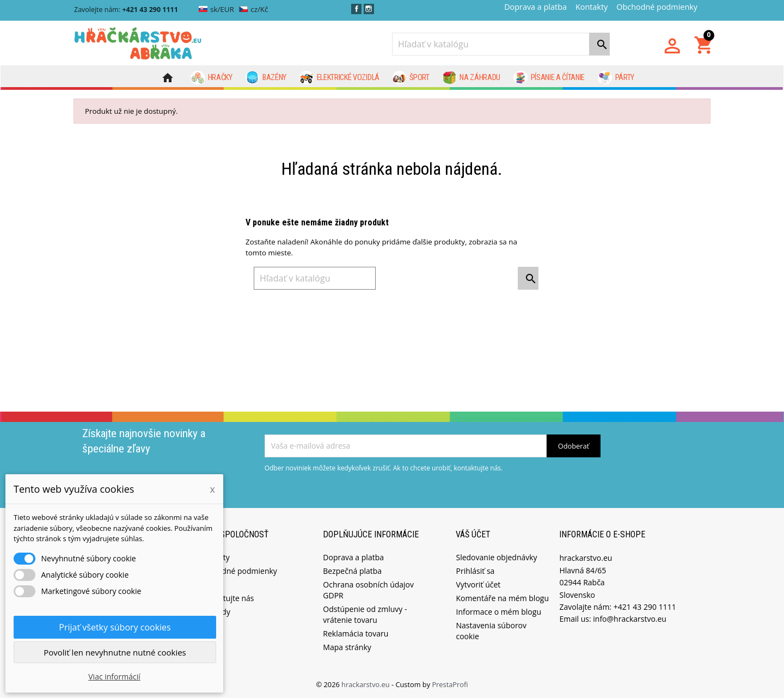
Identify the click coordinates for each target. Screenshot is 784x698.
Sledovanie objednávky (496, 557)
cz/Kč (253, 9)
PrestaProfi (450, 684)
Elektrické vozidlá (339, 78)
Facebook (356, 9)
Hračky (212, 78)
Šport (411, 78)
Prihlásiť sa (475, 570)
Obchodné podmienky (657, 7)
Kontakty (592, 7)
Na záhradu (471, 78)
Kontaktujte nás (226, 598)
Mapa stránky (347, 647)
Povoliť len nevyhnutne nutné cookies (115, 652)
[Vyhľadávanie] (501, 44)
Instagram (369, 9)
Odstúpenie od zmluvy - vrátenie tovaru (365, 614)
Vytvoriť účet (478, 584)
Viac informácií (114, 676)
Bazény (266, 78)
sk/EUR (216, 9)
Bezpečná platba (352, 570)
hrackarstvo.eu (366, 684)
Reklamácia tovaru (356, 633)
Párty (616, 78)
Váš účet (473, 533)
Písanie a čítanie (549, 78)
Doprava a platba (535, 7)
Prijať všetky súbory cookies (115, 627)
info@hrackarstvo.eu (630, 618)
